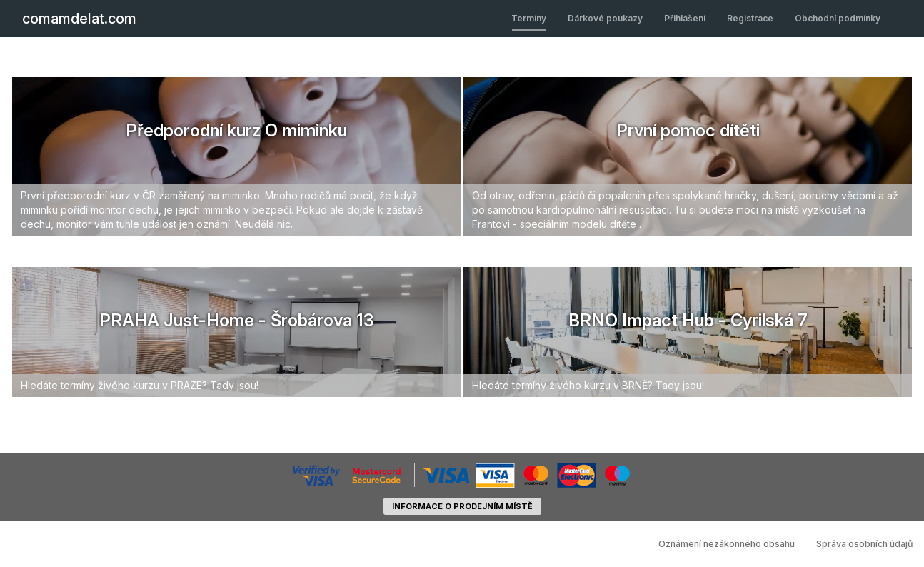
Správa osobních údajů (865, 544)
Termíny (529, 18)
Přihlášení (685, 18)
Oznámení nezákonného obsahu (727, 544)
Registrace (750, 18)
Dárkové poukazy (605, 18)
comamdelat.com (79, 19)
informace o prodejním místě (462, 506)
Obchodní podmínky (838, 18)
